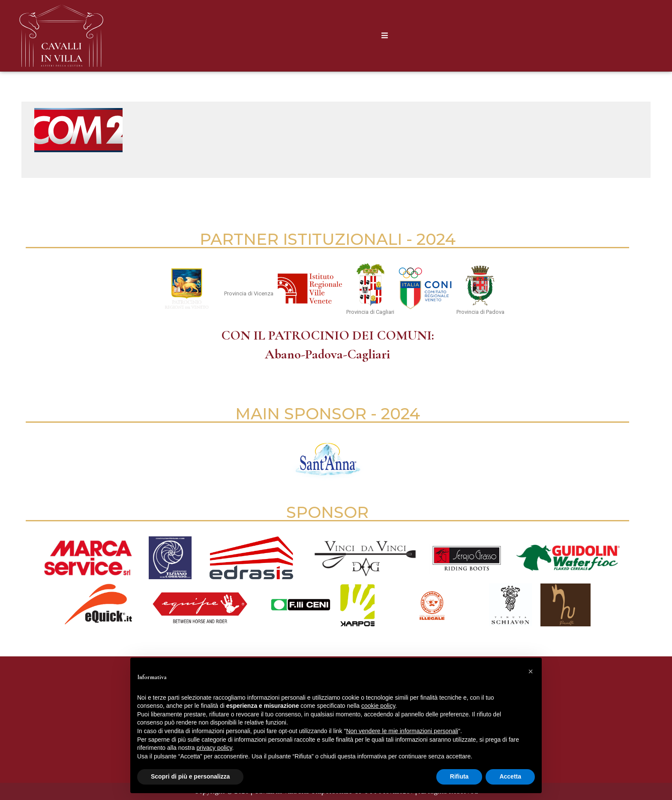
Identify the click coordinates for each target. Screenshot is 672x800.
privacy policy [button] (214, 748)
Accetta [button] (510, 776)
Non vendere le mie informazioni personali (402, 731)
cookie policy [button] (378, 706)
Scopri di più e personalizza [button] (190, 776)
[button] (531, 671)
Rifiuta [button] (459, 776)
